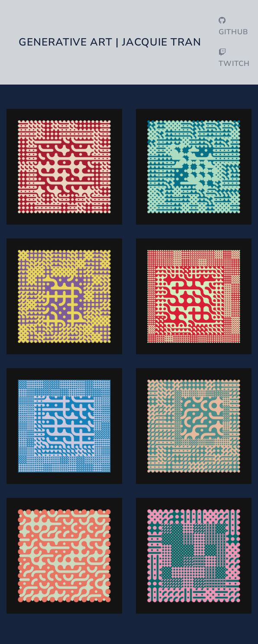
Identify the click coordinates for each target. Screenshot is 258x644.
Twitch (234, 59)
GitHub (233, 27)
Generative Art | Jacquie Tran (110, 42)
